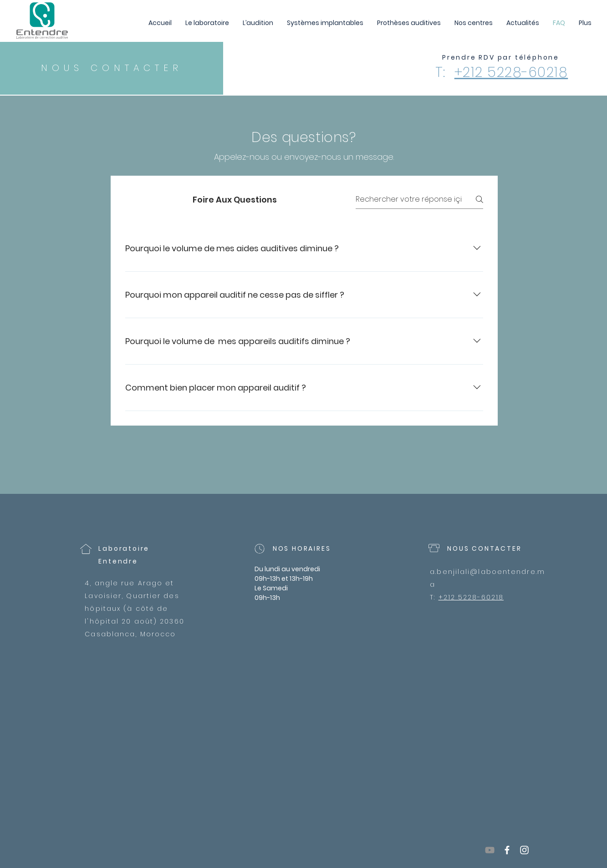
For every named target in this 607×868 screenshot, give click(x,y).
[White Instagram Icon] (524, 850)
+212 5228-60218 (511, 72)
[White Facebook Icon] (507, 850)
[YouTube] (490, 850)
